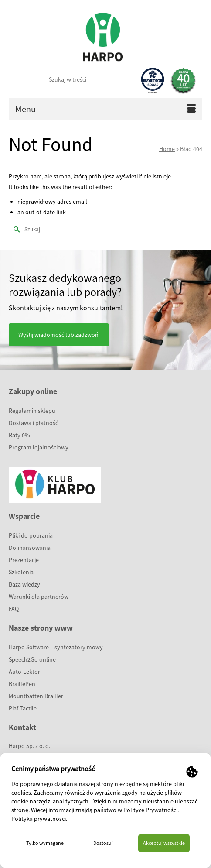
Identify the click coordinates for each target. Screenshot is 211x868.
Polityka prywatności (39, 819)
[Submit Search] (15, 229)
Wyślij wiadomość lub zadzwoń (58, 335)
